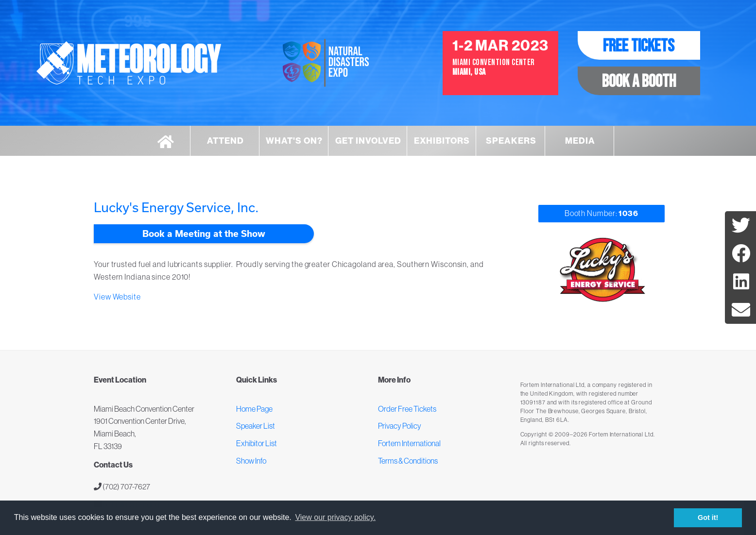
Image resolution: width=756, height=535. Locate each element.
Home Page (254, 409)
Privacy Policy (400, 426)
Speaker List (256, 426)
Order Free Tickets (407, 409)
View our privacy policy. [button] (335, 517)
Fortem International (409, 443)
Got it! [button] (708, 518)
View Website (117, 297)
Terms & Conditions (408, 461)
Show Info (251, 461)
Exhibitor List (257, 443)
